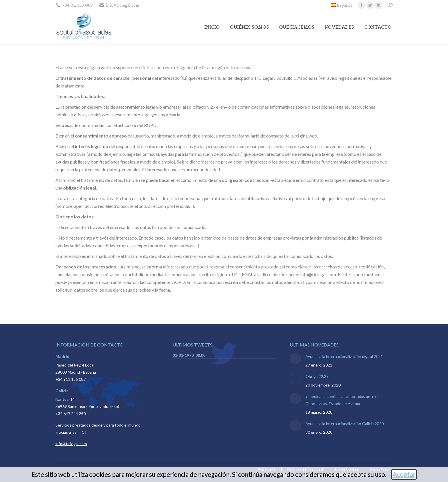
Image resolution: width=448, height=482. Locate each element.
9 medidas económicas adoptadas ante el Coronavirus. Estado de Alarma (342, 400)
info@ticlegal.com (71, 444)
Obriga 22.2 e (317, 376)
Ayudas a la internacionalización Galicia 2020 (345, 424)
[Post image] (295, 358)
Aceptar (404, 474)
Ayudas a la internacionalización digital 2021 (344, 356)
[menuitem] (342, 5)
